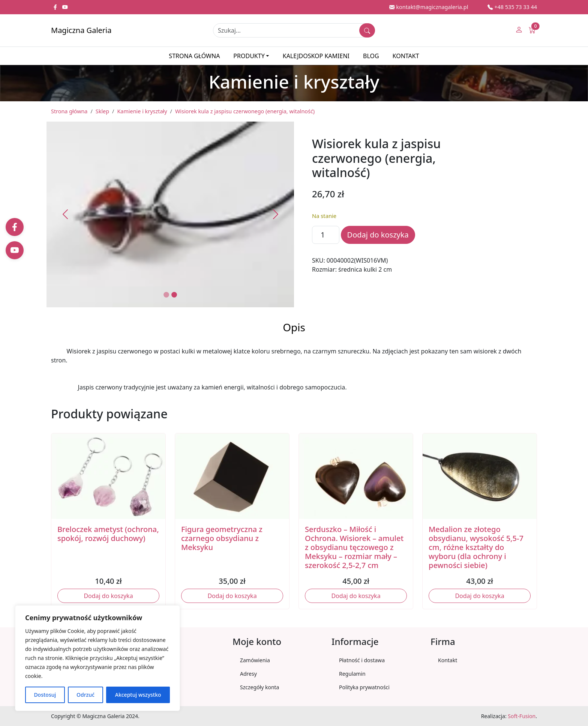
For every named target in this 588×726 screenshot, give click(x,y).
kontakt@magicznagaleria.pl (429, 7)
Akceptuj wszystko (138, 695)
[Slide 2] (174, 295)
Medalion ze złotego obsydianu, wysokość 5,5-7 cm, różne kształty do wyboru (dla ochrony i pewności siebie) (476, 547)
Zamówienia (255, 660)
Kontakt (406, 56)
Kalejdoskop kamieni (316, 56)
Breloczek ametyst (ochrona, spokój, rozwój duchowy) (108, 534)
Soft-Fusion (522, 716)
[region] (97, 658)
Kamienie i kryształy (142, 111)
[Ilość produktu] (326, 235)
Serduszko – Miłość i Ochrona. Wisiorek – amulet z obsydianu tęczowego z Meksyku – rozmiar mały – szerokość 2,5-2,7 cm (354, 547)
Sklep (102, 111)
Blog (371, 56)
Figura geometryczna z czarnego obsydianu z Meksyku (222, 538)
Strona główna (194, 56)
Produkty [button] (249, 56)
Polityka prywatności (364, 687)
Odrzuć (85, 695)
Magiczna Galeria (81, 30)
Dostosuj (45, 695)
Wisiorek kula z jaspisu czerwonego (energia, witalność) (245, 111)
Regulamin (352, 674)
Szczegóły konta (259, 687)
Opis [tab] (294, 327)
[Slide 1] (166, 295)
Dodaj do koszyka (378, 235)
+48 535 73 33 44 (512, 7)
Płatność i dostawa (362, 660)
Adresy (248, 674)
